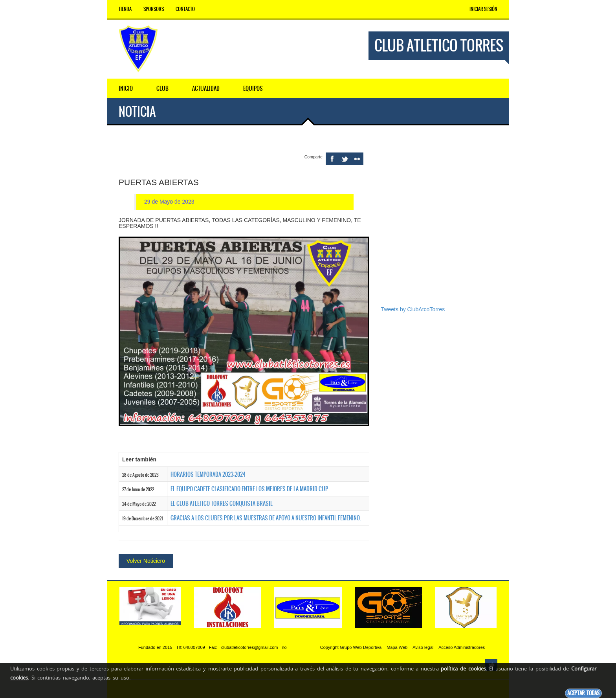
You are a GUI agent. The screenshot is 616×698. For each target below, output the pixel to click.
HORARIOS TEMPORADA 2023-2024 (208, 474)
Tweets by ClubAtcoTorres (413, 309)
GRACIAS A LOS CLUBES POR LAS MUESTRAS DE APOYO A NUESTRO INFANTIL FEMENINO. (266, 518)
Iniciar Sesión (483, 9)
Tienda (125, 9)
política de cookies (463, 669)
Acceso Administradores (462, 647)
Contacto (185, 9)
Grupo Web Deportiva (361, 647)
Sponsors (154, 9)
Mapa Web (397, 647)
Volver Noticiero (146, 561)
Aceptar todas (583, 693)
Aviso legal (423, 647)
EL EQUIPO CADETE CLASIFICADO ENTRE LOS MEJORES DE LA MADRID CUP (249, 489)
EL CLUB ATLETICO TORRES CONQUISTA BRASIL (222, 503)
